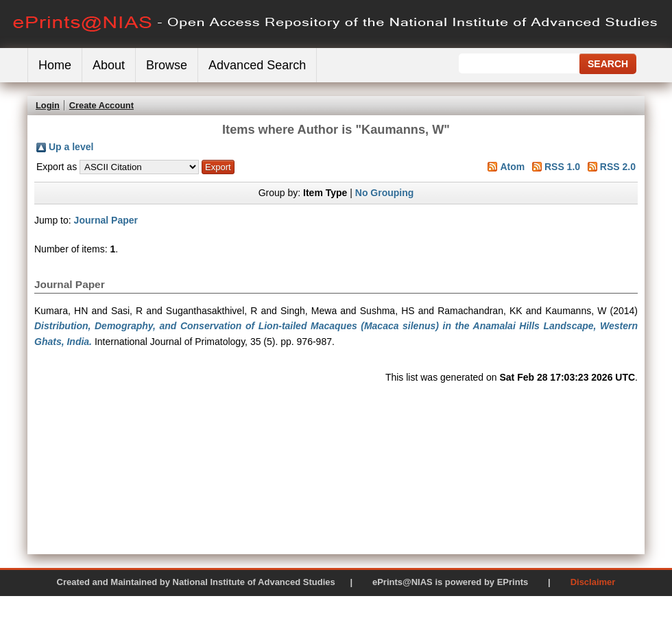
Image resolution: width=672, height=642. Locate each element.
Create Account (101, 105)
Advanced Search (257, 65)
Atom (512, 167)
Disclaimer (593, 582)
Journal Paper (106, 220)
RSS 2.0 (618, 167)
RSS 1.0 (562, 167)
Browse (167, 65)
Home (55, 65)
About (109, 65)
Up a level (71, 147)
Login (48, 105)
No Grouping (385, 193)
